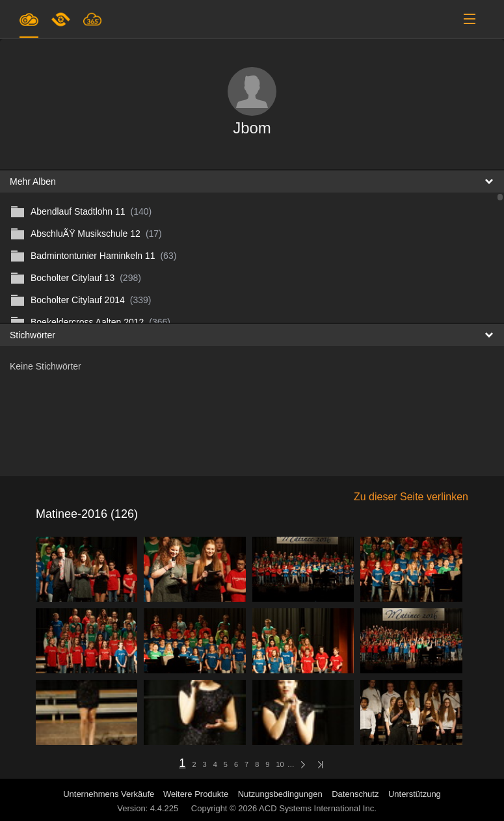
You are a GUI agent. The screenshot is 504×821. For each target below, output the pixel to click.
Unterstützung (415, 794)
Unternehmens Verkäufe (110, 794)
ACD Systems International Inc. (318, 808)
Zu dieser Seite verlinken (411, 497)
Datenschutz (355, 794)
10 (280, 764)
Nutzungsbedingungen (280, 794)
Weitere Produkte (196, 794)
